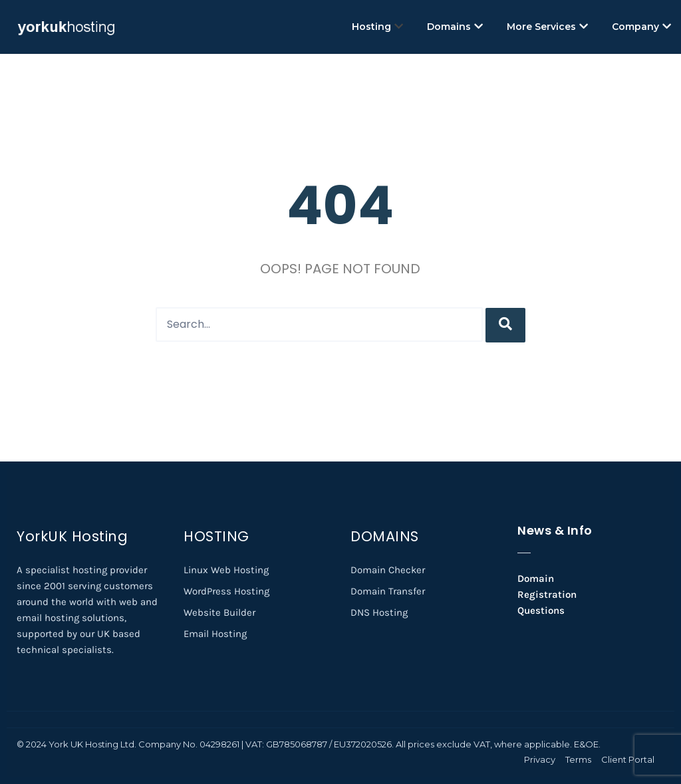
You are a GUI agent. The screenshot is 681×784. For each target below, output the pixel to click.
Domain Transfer (388, 591)
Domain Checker (388, 570)
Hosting (377, 27)
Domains (455, 27)
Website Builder (219, 612)
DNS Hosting (379, 612)
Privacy (540, 759)
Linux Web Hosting (226, 570)
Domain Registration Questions (547, 594)
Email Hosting (215, 634)
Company (641, 27)
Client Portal (628, 759)
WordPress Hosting (226, 591)
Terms (578, 759)
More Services (547, 27)
